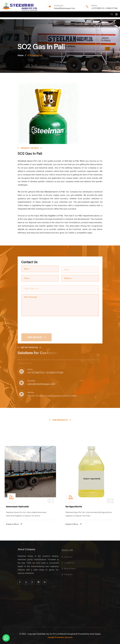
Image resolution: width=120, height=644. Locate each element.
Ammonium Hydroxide (17, 507)
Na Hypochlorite (74, 507)
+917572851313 (98, 8)
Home (21, 55)
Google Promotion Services (60, 637)
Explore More (14, 524)
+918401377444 (111, 8)
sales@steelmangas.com (65, 8)
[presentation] (40, 324)
